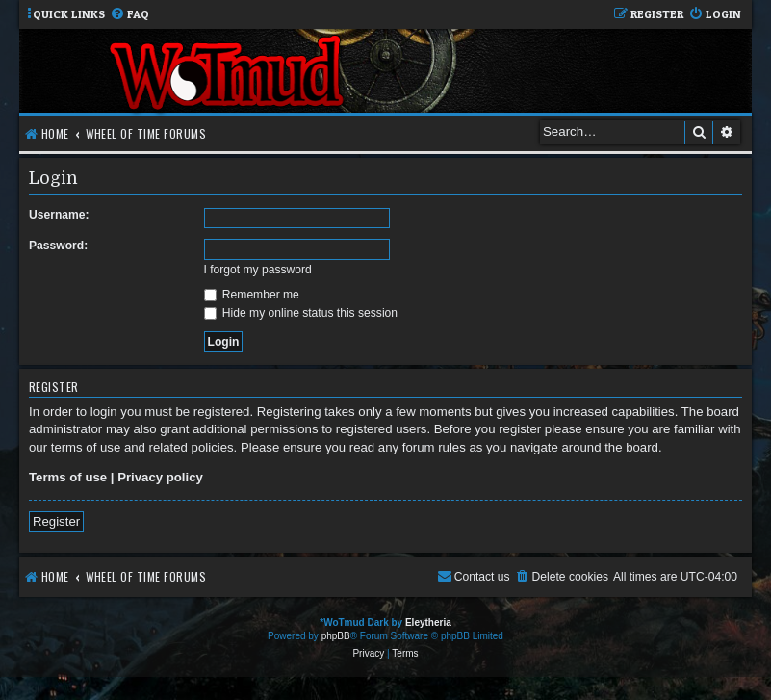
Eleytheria (428, 622)
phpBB (336, 636)
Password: (58, 246)
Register (56, 521)
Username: (59, 215)
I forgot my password (258, 270)
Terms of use (68, 477)
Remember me (252, 295)
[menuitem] (129, 15)
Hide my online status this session (301, 313)
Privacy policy (160, 477)
